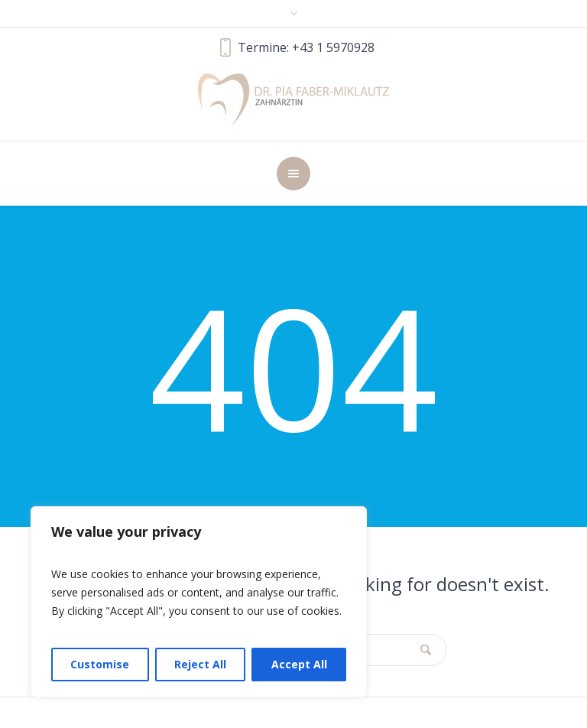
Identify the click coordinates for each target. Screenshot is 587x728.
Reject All (200, 664)
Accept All (299, 664)
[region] (199, 602)
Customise (100, 664)
